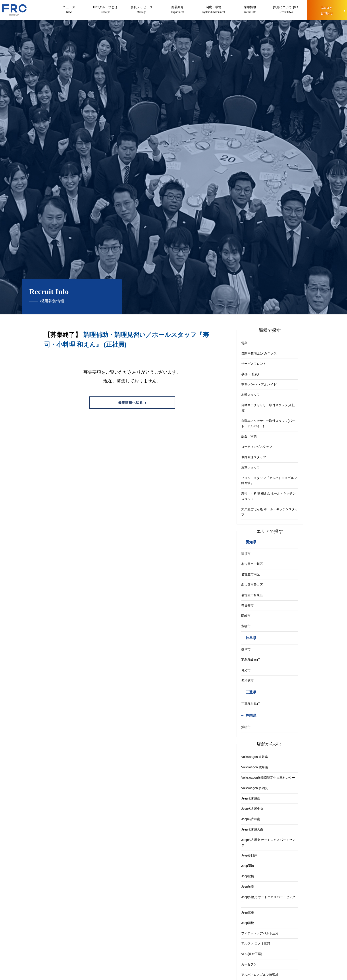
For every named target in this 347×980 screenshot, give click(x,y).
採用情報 (249, 10)
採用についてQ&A (285, 10)
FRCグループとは (105, 10)
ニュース (69, 10)
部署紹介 (177, 10)
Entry (327, 11)
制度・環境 (213, 10)
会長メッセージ (141, 10)
